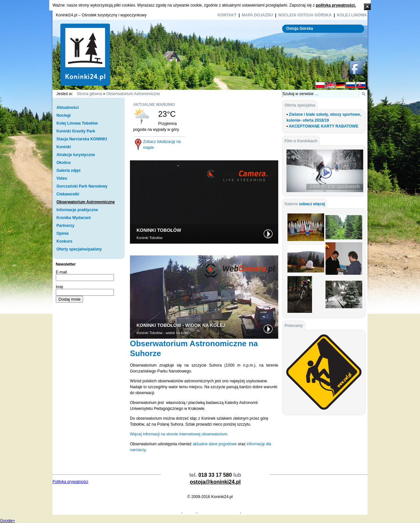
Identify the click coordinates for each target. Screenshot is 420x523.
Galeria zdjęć (69, 171)
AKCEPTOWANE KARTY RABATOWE (324, 126)
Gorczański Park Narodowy (82, 186)
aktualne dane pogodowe (215, 444)
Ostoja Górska (300, 29)
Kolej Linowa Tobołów (77, 123)
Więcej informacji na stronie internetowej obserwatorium (179, 434)
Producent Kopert (98, 512)
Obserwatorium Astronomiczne (133, 94)
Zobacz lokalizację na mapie (162, 145)
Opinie (63, 233)
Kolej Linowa (352, 15)
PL (320, 85)
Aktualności (68, 108)
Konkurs (64, 241)
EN (330, 85)
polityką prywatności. (336, 5)
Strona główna (89, 94)
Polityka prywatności (70, 482)
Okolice (63, 163)
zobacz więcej (312, 204)
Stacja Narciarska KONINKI (82, 139)
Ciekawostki (68, 194)
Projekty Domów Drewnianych (155, 512)
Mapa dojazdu (257, 15)
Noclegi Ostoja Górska (305, 15)
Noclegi (63, 115)
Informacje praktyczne (77, 210)
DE (340, 85)
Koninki (64, 147)
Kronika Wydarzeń (73, 218)
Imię (60, 287)
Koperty (121, 512)
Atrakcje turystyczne (76, 155)
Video (62, 178)
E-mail (61, 272)
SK (361, 85)
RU (351, 85)
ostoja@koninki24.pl (215, 482)
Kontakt (227, 15)
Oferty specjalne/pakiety (79, 249)
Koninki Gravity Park (76, 131)
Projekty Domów (67, 512)
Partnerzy (65, 226)
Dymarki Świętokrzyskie (219, 512)
